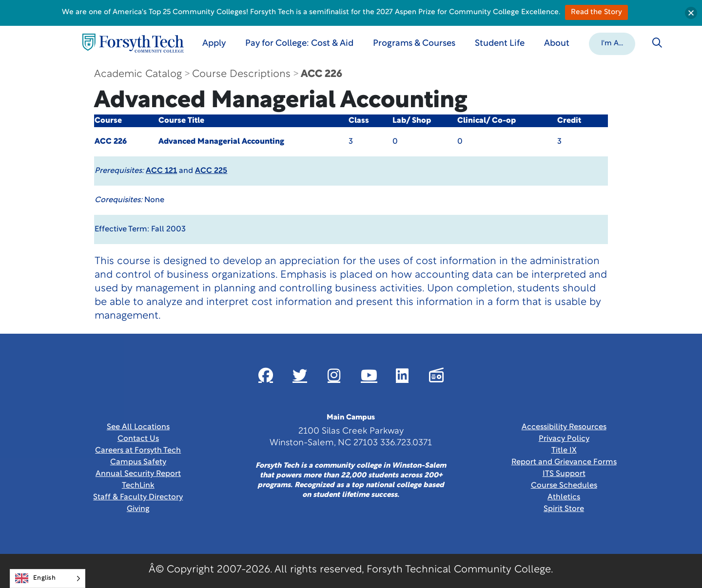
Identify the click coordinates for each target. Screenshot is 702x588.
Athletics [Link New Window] (564, 497)
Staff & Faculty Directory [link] (138, 497)
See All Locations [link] (138, 427)
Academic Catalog (138, 74)
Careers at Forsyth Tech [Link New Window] (138, 451)
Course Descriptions (241, 74)
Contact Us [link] (138, 439)
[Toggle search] (657, 43)
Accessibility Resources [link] (564, 427)
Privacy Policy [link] (564, 439)
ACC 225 (211, 171)
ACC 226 (322, 74)
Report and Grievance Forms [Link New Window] (564, 462)
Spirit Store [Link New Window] (564, 509)
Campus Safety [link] (138, 462)
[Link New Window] (266, 375)
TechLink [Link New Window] (138, 486)
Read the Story (596, 12)
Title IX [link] (564, 451)
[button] (612, 43)
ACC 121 (161, 171)
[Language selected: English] (48, 579)
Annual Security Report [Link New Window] (138, 474)
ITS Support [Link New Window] (564, 474)
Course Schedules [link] (564, 486)
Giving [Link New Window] (138, 509)
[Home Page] (133, 43)
